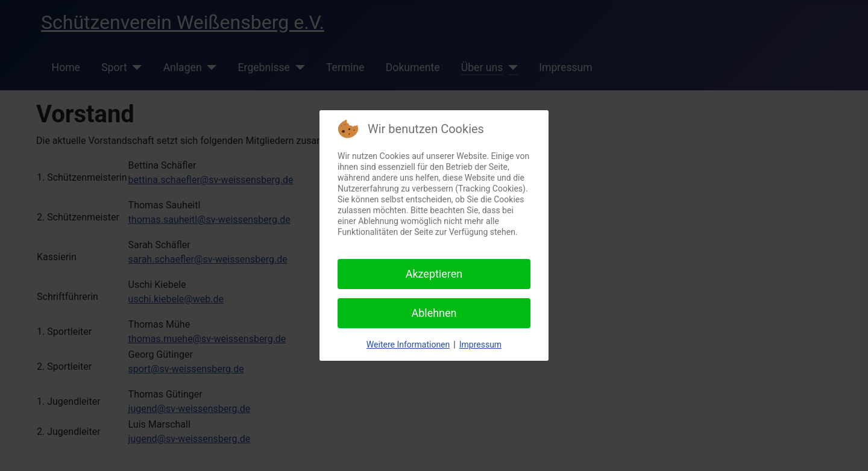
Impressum (480, 345)
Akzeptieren (434, 274)
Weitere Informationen (408, 345)
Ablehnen (434, 313)
